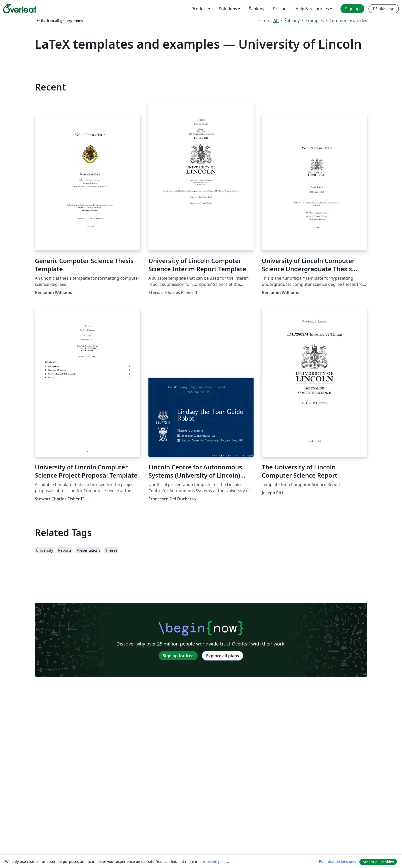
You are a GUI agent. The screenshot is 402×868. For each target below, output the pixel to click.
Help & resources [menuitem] (312, 9)
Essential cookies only (338, 861)
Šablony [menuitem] (257, 9)
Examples (315, 21)
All (276, 21)
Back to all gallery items (59, 21)
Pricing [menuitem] (280, 9)
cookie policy (217, 861)
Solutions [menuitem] (228, 9)
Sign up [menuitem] (352, 9)
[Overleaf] (20, 9)
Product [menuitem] (199, 9)
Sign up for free (178, 656)
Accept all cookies (378, 862)
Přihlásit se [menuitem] (384, 9)
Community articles (348, 21)
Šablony (292, 21)
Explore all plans (223, 656)
